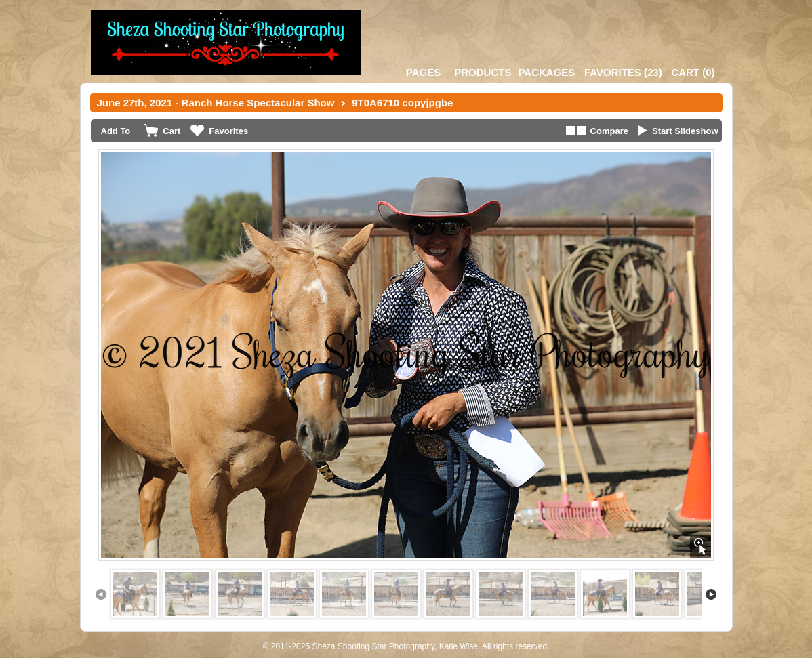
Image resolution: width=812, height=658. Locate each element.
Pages (423, 72)
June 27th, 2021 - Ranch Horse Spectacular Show (216, 103)
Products (483, 72)
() (623, 72)
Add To (116, 131)
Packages (546, 72)
